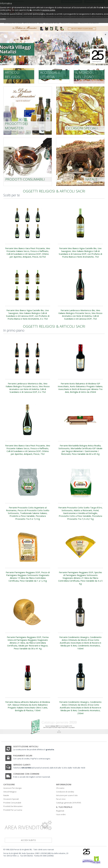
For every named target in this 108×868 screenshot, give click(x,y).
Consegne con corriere (26, 774)
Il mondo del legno (85, 75)
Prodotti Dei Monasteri (13, 806)
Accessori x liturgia (50, 75)
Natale (41, 23)
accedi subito (28, 840)
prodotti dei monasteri (16, 126)
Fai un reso (61, 799)
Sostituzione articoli (26, 746)
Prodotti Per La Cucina (13, 810)
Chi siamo (60, 788)
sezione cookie (49, 10)
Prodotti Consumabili (12, 803)
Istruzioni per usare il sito (67, 795)
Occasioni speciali (52, 23)
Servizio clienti (22, 765)
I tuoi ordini (61, 814)
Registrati (60, 811)
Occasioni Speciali (11, 799)
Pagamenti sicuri (23, 756)
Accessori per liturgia (13, 23)
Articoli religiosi (30, 23)
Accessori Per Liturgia (12, 788)
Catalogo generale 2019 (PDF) (68, 803)
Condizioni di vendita (65, 792)
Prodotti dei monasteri (89, 23)
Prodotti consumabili (70, 23)
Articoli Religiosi (10, 792)
